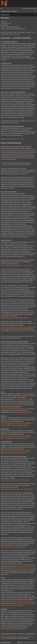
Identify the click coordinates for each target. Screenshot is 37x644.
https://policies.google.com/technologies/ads (13, 327)
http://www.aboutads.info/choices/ (24, 567)
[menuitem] (33, 9)
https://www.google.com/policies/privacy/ (12, 423)
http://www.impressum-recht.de (14, 139)
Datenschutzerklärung (24, 638)
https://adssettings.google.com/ (21, 412)
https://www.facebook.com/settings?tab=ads (13, 565)
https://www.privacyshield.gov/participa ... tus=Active (16, 266)
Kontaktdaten (5, 165)
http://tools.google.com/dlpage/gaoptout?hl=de (14, 318)
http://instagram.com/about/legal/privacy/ (12, 629)
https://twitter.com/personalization (13, 605)
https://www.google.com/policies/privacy (12, 405)
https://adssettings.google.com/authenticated (22, 331)
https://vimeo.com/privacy (21, 399)
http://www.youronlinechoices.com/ (21, 569)
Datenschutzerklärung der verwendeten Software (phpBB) (17, 150)
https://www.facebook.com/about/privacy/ (12, 547)
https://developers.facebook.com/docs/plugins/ (14, 480)
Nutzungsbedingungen (11, 638)
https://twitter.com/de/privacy (22, 603)
